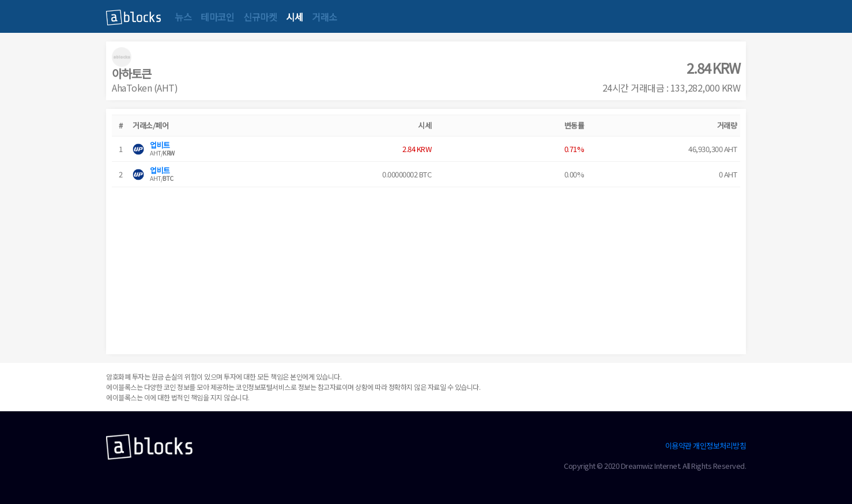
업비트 (160, 145)
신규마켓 (260, 17)
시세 (294, 17)
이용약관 (678, 446)
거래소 (325, 17)
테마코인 (217, 17)
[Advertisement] (426, 268)
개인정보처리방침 (719, 446)
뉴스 (183, 17)
